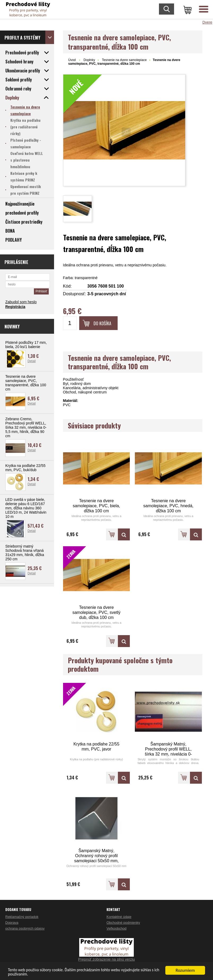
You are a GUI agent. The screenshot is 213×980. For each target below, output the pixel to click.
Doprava (12, 923)
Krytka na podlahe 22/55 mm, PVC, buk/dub (25, 468)
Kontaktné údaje (119, 917)
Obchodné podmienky (123, 923)
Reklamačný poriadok (22, 917)
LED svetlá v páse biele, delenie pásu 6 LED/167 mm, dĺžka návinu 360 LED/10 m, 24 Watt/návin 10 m (26, 508)
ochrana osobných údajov (25, 928)
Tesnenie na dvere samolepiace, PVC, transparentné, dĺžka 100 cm (26, 383)
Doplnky (89, 60)
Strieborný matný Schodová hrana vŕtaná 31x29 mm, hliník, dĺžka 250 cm (25, 553)
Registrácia (15, 307)
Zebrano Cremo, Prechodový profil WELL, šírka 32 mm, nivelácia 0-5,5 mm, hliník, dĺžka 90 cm (26, 427)
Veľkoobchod (116, 928)
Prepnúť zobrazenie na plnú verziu (106, 959)
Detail (32, 361)
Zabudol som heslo (21, 302)
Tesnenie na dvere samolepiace (124, 60)
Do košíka (102, 323)
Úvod (72, 60)
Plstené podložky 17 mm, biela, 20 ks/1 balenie (26, 345)
